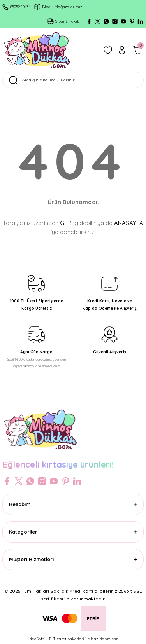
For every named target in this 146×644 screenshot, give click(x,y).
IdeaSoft (37, 639)
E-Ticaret (58, 639)
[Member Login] (122, 50)
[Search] (73, 80)
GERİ (66, 223)
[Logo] (37, 50)
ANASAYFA (129, 223)
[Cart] (137, 50)
